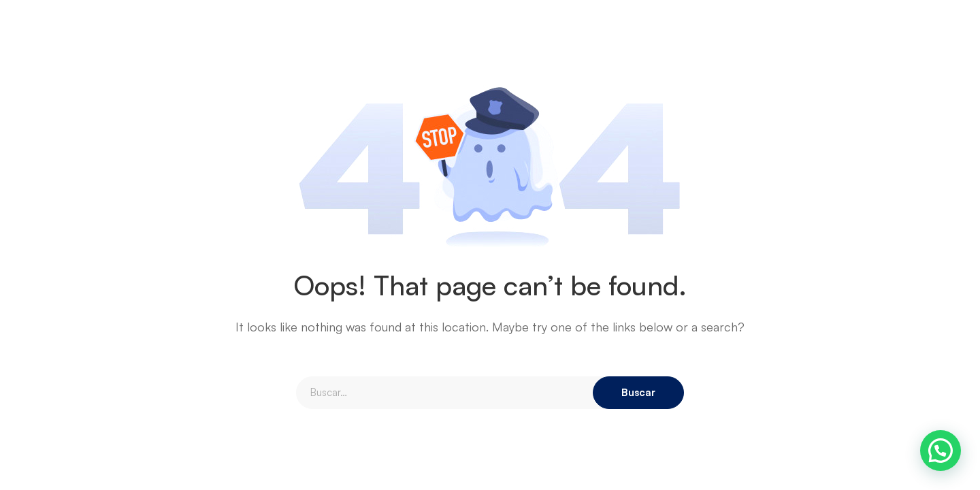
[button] (941, 451)
